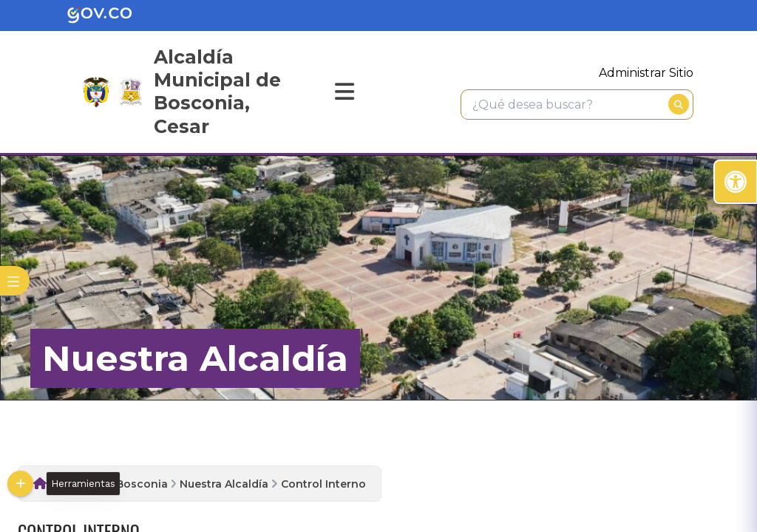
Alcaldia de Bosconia (110, 484)
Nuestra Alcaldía (224, 484)
